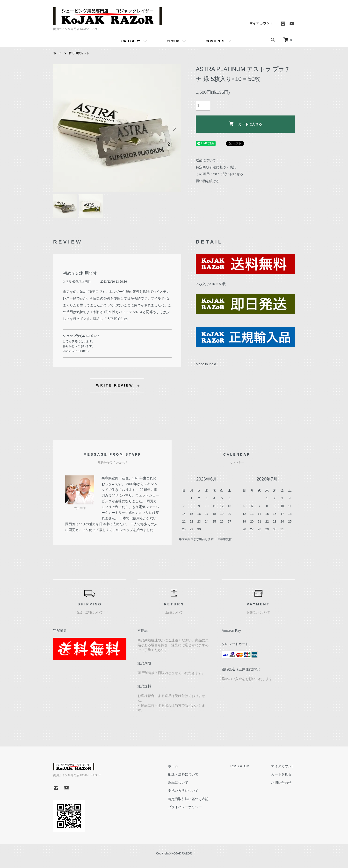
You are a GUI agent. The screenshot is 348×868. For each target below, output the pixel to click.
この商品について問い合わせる (219, 174)
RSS (234, 766)
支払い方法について (183, 791)
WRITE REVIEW (115, 385)
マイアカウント (261, 23)
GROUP (173, 41)
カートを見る (281, 774)
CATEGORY (131, 41)
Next (174, 128)
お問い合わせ (281, 782)
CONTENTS (215, 41)
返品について (206, 160)
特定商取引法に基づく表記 (216, 167)
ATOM (245, 766)
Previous (60, 128)
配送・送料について (183, 774)
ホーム (58, 53)
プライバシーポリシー (185, 807)
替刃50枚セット (79, 53)
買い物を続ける (208, 181)
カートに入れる (245, 124)
